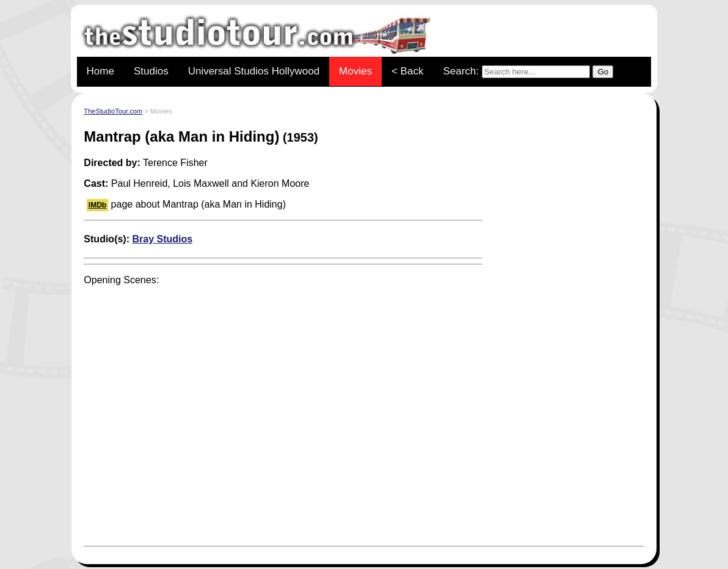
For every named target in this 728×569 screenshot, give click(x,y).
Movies (355, 71)
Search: (528, 72)
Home (100, 71)
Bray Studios (162, 239)
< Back (407, 71)
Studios (151, 71)
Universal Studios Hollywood (254, 71)
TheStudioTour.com (113, 111)
